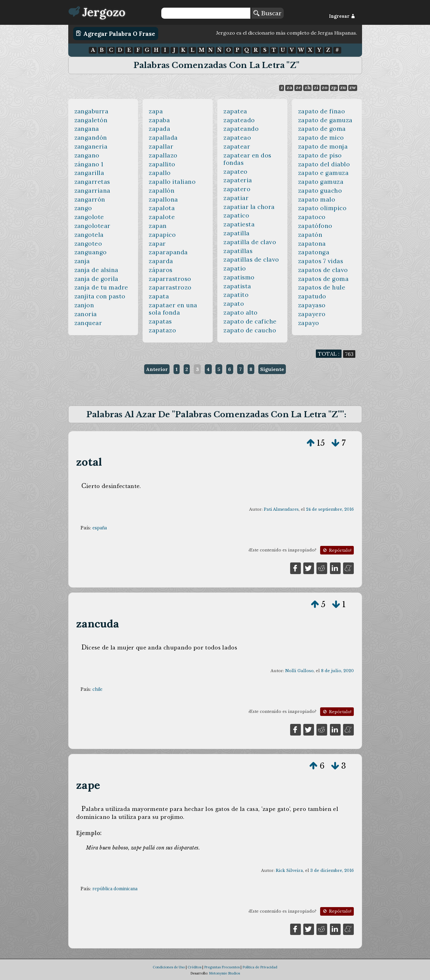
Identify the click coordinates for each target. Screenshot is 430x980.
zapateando (241, 129)
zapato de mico (321, 138)
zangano (87, 155)
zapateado (239, 120)
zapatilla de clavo (250, 242)
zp (334, 88)
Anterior (157, 369)
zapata (159, 296)
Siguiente (272, 369)
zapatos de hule (322, 287)
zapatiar (236, 198)
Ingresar (342, 16)
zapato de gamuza (325, 120)
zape (88, 785)
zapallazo (163, 155)
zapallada (163, 138)
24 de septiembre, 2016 (330, 509)
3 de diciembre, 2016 (332, 870)
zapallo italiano (172, 182)
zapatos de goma (323, 279)
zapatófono (315, 226)
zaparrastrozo (170, 287)
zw (353, 88)
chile (97, 689)
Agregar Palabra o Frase (116, 33)
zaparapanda (168, 252)
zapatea (235, 111)
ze (298, 88)
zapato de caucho (250, 330)
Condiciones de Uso (169, 967)
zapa (156, 111)
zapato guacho (320, 191)
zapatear (237, 146)
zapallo (160, 173)
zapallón (162, 191)
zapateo (236, 172)
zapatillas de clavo (251, 259)
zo (325, 88)
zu (343, 88)
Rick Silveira (289, 870)
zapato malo (317, 199)
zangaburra (92, 111)
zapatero (237, 189)
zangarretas (92, 182)
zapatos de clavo (323, 270)
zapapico (162, 235)
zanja (82, 261)
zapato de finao (322, 111)
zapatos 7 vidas (321, 261)
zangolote (89, 217)
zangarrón (90, 199)
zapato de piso (320, 155)
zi (316, 88)
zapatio (235, 268)
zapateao (237, 138)
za (289, 88)
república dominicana (115, 889)
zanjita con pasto (100, 296)
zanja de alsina (97, 270)
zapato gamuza (321, 182)
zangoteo (88, 244)
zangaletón (91, 120)
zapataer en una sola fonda (173, 309)
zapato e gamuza (323, 173)
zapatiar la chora (249, 207)
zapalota (162, 208)
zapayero (312, 314)
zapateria (238, 180)
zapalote (162, 217)
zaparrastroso (170, 279)
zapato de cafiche (250, 321)
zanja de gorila (97, 279)
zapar (157, 244)
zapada (159, 129)
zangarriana (93, 191)
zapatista (237, 286)
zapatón (310, 235)
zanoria (86, 314)
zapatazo (162, 330)
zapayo (309, 323)
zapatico (236, 215)
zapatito (236, 295)
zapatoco (312, 217)
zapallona (163, 199)
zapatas (160, 321)
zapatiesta (239, 224)
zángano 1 (89, 164)
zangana (87, 129)
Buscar (267, 13)
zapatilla (237, 233)
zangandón (91, 138)
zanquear (88, 323)
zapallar (161, 146)
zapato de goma (322, 129)
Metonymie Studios (224, 973)
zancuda (98, 624)
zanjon (84, 305)
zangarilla (89, 173)
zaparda (161, 261)
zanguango (91, 252)
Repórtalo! (337, 550)
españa (100, 528)
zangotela (89, 235)
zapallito (162, 164)
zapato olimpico (322, 208)
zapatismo (239, 277)
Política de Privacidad (260, 967)
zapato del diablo (324, 164)
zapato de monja (323, 146)
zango (83, 208)
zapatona (312, 244)
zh (308, 88)
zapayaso (312, 305)
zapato (234, 304)
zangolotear (93, 226)
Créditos (194, 967)
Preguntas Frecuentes (222, 967)
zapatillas (238, 251)
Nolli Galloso (299, 671)
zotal (89, 462)
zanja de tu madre (101, 287)
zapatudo (312, 296)
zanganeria (91, 146)
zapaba (159, 120)
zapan (158, 226)
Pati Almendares (281, 509)
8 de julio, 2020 (337, 671)
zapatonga (314, 252)
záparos (161, 270)
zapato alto (241, 312)
